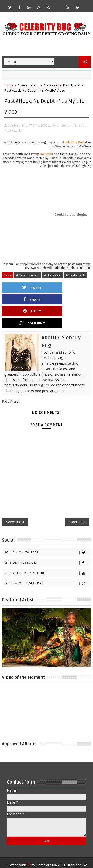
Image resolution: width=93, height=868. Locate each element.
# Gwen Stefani (28, 275)
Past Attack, (13, 130)
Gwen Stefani (28, 85)
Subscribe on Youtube (48, 552)
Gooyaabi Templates (47, 851)
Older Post (77, 500)
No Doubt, (81, 125)
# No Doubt (52, 275)
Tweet (27, 287)
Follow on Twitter (48, 531)
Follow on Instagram (48, 562)
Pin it (27, 299)
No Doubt (51, 85)
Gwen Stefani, (62, 125)
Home (9, 85)
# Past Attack (75, 275)
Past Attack (71, 85)
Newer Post (15, 500)
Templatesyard (48, 844)
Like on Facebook (48, 541)
